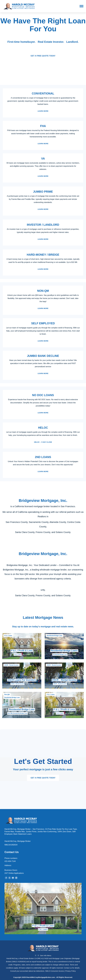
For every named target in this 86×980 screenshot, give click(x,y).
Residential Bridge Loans (64, 651)
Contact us (68, 968)
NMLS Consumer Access (55, 971)
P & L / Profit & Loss (22, 651)
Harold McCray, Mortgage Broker (18, 841)
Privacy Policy (70, 971)
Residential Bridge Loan (54, 636)
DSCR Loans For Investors (22, 680)
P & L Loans (8, 636)
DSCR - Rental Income (11, 665)
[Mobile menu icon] (81, 6)
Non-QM (7, 695)
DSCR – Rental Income (64, 680)
